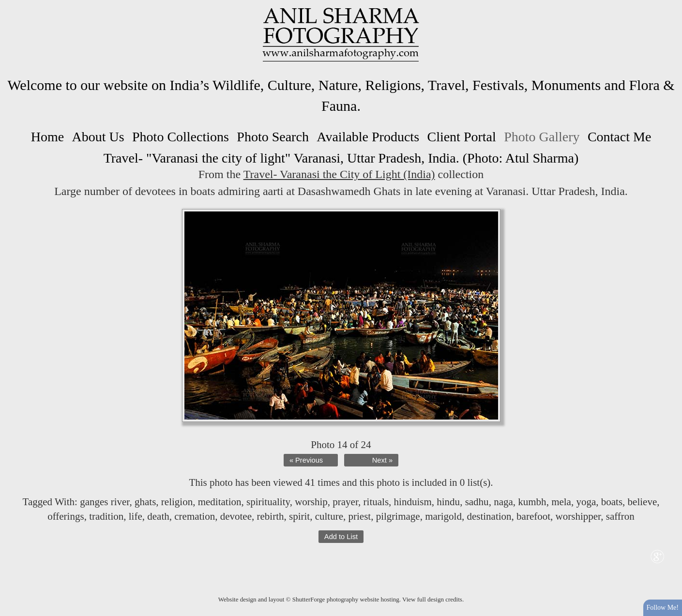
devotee (236, 516)
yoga (586, 502)
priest (359, 516)
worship (311, 502)
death (158, 516)
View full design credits (432, 599)
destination (489, 516)
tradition (106, 516)
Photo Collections (181, 137)
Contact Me (619, 137)
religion (177, 502)
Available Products (368, 137)
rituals (376, 502)
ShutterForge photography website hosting (346, 599)
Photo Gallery (542, 137)
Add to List (341, 537)
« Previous (306, 460)
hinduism (413, 502)
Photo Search (273, 137)
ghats (145, 502)
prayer (345, 502)
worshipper (578, 516)
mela (561, 502)
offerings (66, 516)
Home (47, 137)
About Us (98, 137)
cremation (195, 516)
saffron (620, 516)
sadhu (477, 502)
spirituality (268, 502)
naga (503, 502)
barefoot (533, 516)
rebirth (271, 516)
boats (612, 502)
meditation (220, 502)
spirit (299, 516)
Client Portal (461, 137)
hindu (448, 502)
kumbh (532, 502)
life (136, 516)
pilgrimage (398, 516)
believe (643, 502)
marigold (443, 516)
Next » (382, 460)
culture (329, 516)
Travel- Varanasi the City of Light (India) (339, 174)
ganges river (105, 502)
